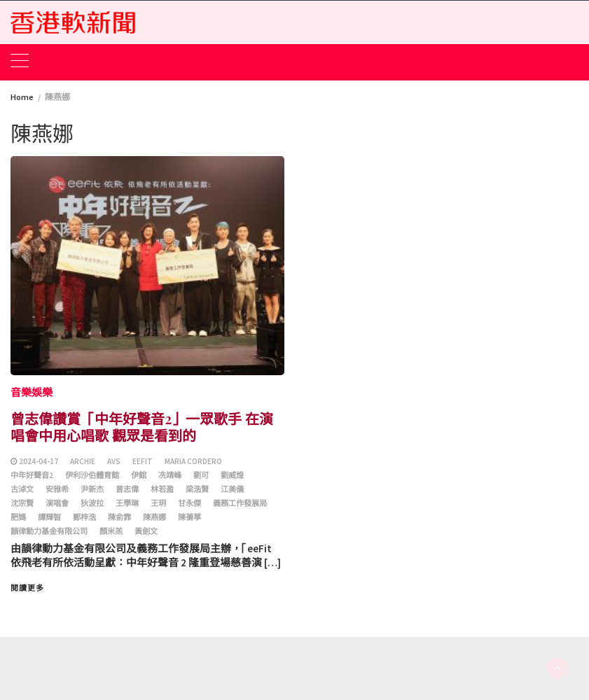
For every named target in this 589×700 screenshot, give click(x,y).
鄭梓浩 (84, 517)
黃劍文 (146, 531)
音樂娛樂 (32, 392)
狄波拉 (92, 503)
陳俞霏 (119, 517)
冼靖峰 (170, 475)
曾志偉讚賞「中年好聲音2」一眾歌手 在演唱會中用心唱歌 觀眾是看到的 (142, 427)
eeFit (143, 461)
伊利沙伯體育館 (92, 475)
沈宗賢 (22, 503)
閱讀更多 (27, 588)
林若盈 (162, 489)
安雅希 (57, 489)
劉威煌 (232, 475)
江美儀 (232, 489)
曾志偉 (127, 489)
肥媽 (18, 517)
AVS (114, 461)
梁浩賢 (197, 489)
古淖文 (22, 489)
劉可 (201, 475)
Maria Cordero (193, 461)
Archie (83, 461)
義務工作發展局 (240, 503)
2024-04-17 (39, 461)
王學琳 (127, 503)
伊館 (139, 475)
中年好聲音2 (32, 475)
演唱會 (57, 503)
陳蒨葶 (189, 517)
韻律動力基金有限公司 (49, 531)
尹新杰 (92, 489)
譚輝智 (49, 517)
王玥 (158, 503)
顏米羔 (111, 531)
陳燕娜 (154, 517)
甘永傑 (189, 503)
